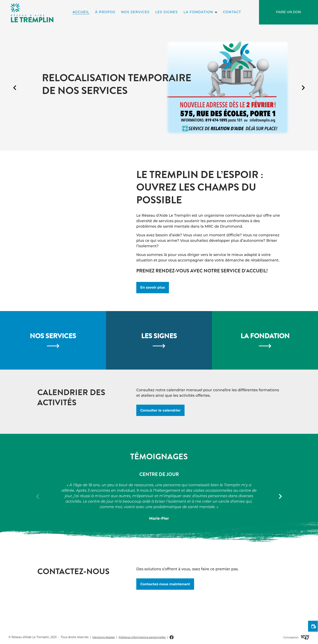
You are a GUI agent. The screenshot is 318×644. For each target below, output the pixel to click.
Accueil (81, 12)
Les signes (167, 12)
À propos (105, 12)
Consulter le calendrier (162, 432)
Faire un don (288, 12)
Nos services (135, 12)
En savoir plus (154, 288)
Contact (232, 12)
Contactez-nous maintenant (167, 607)
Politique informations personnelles (146, 637)
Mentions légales (104, 637)
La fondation (198, 12)
